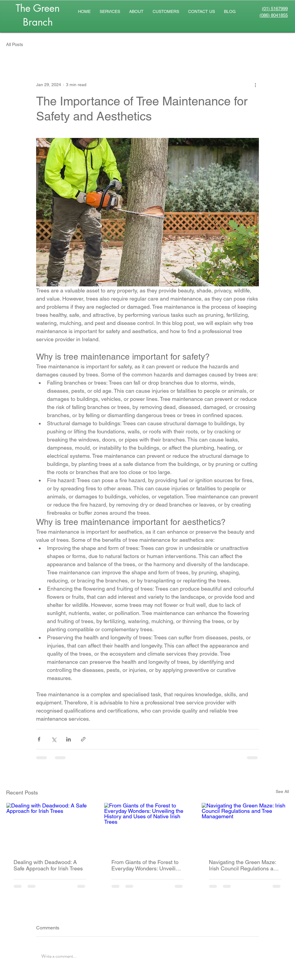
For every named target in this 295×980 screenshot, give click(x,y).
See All (282, 791)
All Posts (15, 44)
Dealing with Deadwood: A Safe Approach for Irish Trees (48, 865)
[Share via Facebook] (39, 739)
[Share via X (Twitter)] (54, 739)
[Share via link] (83, 739)
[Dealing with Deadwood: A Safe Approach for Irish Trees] (50, 827)
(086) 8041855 (274, 15)
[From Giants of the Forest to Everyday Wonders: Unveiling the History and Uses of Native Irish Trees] (148, 827)
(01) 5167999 (275, 9)
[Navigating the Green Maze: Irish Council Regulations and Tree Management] (245, 827)
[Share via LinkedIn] (68, 739)
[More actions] (255, 85)
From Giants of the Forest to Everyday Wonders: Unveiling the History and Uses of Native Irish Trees (146, 865)
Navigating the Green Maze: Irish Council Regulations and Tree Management (244, 865)
